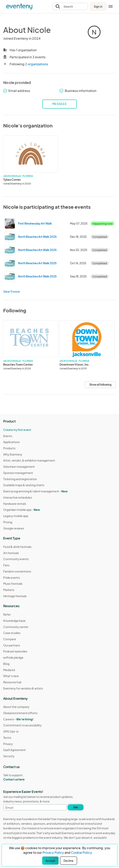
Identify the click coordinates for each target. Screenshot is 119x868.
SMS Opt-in (11, 731)
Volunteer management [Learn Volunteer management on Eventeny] (19, 467)
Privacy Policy (53, 852)
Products (9, 448)
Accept (50, 861)
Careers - (18, 719)
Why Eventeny (13, 454)
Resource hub (12, 682)
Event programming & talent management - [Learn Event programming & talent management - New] (35, 491)
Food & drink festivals (17, 547)
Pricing (8, 522)
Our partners (12, 645)
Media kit (9, 670)
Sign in (98, 6)
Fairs (6, 565)
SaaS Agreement (15, 750)
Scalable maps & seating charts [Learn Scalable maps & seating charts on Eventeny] (24, 485)
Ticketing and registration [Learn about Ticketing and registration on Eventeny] (20, 479)
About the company (16, 707)
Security (9, 756)
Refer (7, 614)
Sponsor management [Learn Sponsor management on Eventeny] (18, 473)
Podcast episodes (15, 651)
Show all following (100, 385)
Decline (69, 861)
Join (76, 807)
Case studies (12, 633)
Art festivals (11, 553)
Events (8, 436)
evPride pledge (13, 657)
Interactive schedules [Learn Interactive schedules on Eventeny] (18, 497)
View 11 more (12, 291)
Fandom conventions (17, 571)
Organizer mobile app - (22, 510)
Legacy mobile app (16, 516)
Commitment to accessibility (22, 725)
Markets (9, 590)
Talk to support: (22, 777)
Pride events (12, 578)
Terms (7, 738)
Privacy (8, 744)
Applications (11, 442)
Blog (6, 664)
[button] (70, 7)
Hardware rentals (15, 504)
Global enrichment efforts (20, 713)
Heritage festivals (15, 596)
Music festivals (13, 584)
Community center (16, 627)
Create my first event (17, 430)
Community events (16, 559)
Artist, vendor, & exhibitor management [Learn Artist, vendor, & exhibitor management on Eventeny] (29, 460)
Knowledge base (14, 621)
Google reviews (14, 528)
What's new (11, 676)
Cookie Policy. (82, 852)
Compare (10, 639)
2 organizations (37, 64)
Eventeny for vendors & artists (23, 688)
